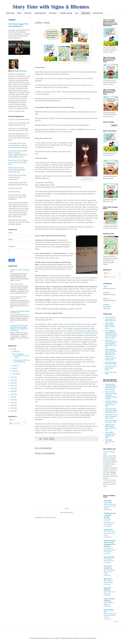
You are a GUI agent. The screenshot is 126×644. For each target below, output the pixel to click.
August (15, 365)
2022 (12, 383)
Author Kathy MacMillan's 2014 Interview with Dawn (111, 435)
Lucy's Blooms (15, 145)
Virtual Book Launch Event (17, 143)
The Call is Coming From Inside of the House (110, 533)
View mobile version (67, 512)
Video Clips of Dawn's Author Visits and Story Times (110, 326)
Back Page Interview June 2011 (110, 442)
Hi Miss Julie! (108, 530)
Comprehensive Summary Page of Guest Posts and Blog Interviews (111, 387)
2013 (12, 408)
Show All (115, 621)
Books (19, 13)
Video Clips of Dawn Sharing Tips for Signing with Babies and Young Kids (111, 344)
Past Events (53, 13)
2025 (12, 349)
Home (67, 509)
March (15, 371)
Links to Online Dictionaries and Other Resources (110, 319)
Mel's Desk (108, 579)
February (15, 374)
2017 (12, 397)
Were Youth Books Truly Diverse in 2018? (109, 572)
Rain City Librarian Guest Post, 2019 (111, 421)
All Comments (15, 424)
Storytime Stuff (109, 557)
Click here (12, 120)
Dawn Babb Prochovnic (19, 71)
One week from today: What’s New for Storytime (109, 550)
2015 (12, 403)
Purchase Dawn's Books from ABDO (111, 363)
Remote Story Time (15, 151)
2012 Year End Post (17, 284)
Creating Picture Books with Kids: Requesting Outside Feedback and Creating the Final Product (19, 328)
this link (46, 196)
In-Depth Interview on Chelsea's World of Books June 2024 (111, 404)
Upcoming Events (40, 13)
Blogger (93, 638)
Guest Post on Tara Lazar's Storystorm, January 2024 (111, 416)
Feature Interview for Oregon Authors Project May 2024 (111, 411)
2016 (12, 400)
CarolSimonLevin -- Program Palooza (110, 515)
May (14, 368)
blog (81, 331)
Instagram (106, 293)
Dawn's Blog (10, 13)
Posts (12, 420)
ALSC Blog (108, 501)
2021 (12, 386)
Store (77, 13)
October (15, 351)
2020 (12, 389)
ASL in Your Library (110, 480)
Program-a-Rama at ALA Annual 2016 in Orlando (110, 615)
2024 (12, 377)
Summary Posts (98, 13)
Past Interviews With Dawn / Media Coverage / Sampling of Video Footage (111, 395)
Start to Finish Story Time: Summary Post (18, 298)
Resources (28, 13)
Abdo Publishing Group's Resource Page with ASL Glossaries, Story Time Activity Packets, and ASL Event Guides (111, 355)
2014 (12, 405)
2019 (12, 391)
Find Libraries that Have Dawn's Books (111, 368)
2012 (12, 411)
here (37, 154)
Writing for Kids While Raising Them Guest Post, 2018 (111, 427)
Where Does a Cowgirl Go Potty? (18, 153)
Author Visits (86, 13)
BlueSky (106, 299)
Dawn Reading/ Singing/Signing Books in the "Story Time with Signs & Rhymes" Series (111, 334)
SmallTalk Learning (66, 13)
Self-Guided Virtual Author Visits (79, 326)
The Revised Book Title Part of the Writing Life (21, 361)
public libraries (90, 335)
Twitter (55, 143)
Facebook (106, 305)
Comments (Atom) (50, 518)
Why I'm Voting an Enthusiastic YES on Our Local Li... (21, 356)
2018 (12, 394)
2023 (12, 380)
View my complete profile (16, 111)
